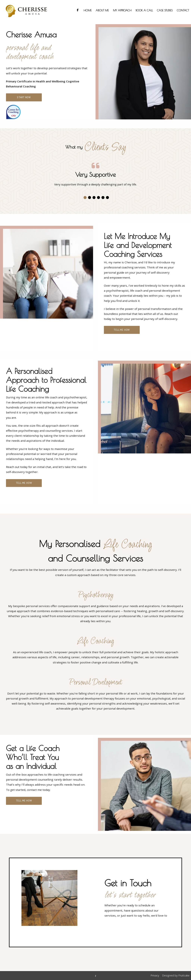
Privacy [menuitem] (155, 975)
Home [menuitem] (88, 10)
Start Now (24, 97)
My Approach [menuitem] (122, 10)
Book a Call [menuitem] (144, 10)
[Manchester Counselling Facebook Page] (95, 976)
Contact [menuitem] (183, 10)
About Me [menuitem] (102, 10)
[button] (85, 198)
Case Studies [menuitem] (165, 10)
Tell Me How (122, 330)
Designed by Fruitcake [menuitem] (176, 975)
